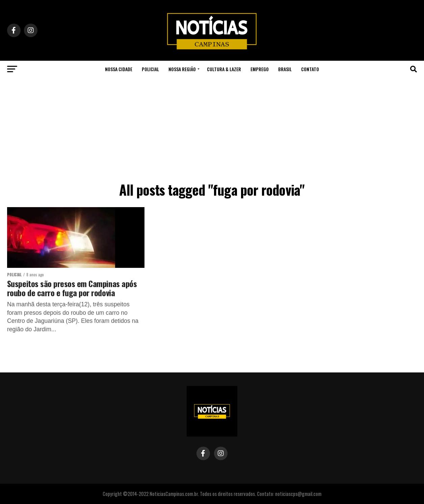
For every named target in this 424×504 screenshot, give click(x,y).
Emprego (260, 69)
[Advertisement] (212, 128)
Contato (310, 69)
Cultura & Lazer (224, 69)
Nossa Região (182, 69)
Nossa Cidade (119, 69)
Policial (150, 69)
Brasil (285, 69)
